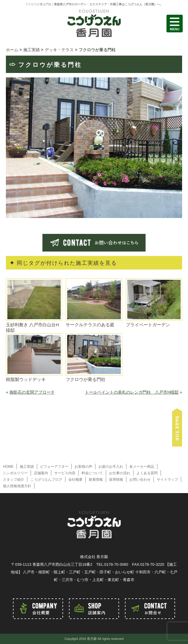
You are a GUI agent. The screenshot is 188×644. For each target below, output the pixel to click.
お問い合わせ (140, 480)
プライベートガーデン (148, 325)
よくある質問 (147, 473)
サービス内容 (65, 473)
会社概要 (75, 480)
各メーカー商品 (142, 467)
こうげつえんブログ (46, 480)
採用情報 (116, 480)
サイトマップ (167, 480)
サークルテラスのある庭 (90, 325)
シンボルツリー (15, 473)
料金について (92, 473)
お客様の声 (83, 467)
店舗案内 (41, 473)
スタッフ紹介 (14, 480)
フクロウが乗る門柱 (86, 379)
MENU (175, 24)
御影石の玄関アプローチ (32, 392)
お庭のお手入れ (111, 467)
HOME (8, 467)
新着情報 (96, 480)
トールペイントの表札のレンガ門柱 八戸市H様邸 (132, 392)
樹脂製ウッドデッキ (26, 379)
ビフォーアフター (54, 467)
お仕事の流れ (120, 473)
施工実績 (27, 467)
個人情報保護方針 (17, 486)
